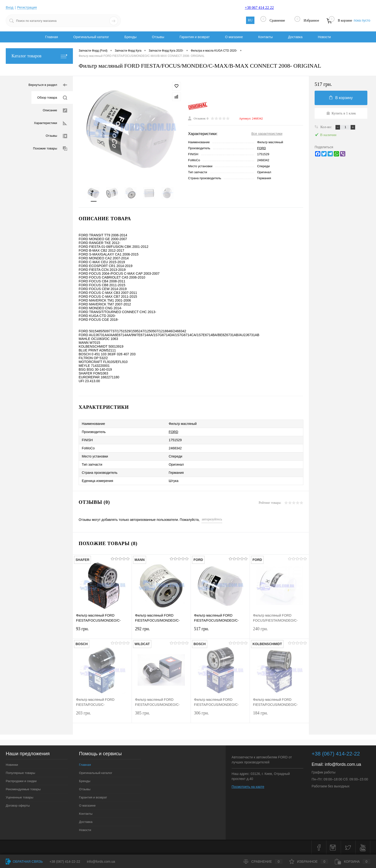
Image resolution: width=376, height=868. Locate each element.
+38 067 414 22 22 (259, 8)
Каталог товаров (39, 56)
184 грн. (279, 716)
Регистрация (27, 7)
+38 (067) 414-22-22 (65, 862)
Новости (324, 37)
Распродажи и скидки (21, 781)
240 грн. (279, 632)
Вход (10, 7)
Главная (51, 37)
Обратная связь (24, 862)
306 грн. (220, 716)
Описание (55, 110)
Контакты (265, 37)
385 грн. (161, 716)
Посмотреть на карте (248, 787)
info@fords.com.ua (343, 764)
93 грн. (102, 632)
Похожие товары (50, 149)
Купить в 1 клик (341, 113)
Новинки (12, 765)
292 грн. (161, 632)
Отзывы (158, 37)
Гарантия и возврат (195, 37)
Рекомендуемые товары (23, 789)
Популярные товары (21, 773)
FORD (261, 148)
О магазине (234, 37)
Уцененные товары (20, 797)
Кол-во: (326, 127)
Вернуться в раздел (48, 85)
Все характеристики (267, 134)
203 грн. (102, 716)
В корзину (341, 98)
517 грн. (220, 632)
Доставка (295, 37)
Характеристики (51, 123)
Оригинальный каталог (91, 37)
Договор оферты (18, 806)
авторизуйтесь (212, 519)
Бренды (131, 37)
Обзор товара (52, 98)
